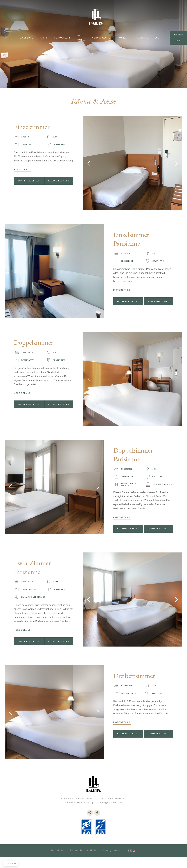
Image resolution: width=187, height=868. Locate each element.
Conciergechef (102, 38)
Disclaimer (57, 851)
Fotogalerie (63, 38)
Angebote (27, 38)
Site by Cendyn (112, 851)
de (130, 851)
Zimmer (9, 38)
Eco (157, 38)
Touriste (142, 38)
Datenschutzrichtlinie (83, 851)
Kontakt (124, 38)
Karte (44, 38)
